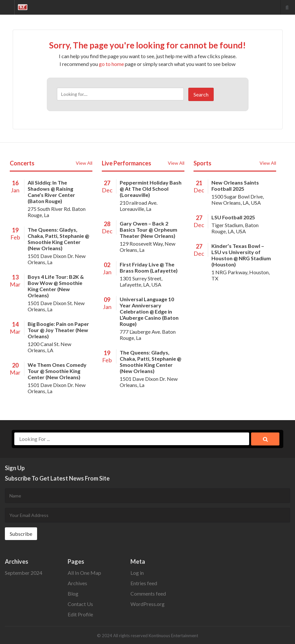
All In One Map (84, 573)
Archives (77, 583)
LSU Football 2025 (233, 217)
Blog (73, 593)
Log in (137, 573)
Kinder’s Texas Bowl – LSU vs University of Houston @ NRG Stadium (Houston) (241, 255)
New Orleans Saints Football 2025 (235, 186)
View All (84, 163)
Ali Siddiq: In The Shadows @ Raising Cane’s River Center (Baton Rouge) (51, 192)
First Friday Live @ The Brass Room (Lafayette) (149, 267)
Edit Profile (80, 614)
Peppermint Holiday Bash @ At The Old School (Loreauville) (151, 189)
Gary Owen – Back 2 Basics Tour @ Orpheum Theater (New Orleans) (148, 230)
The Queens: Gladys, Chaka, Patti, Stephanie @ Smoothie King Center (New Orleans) (58, 239)
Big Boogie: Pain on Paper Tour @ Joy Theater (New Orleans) (58, 330)
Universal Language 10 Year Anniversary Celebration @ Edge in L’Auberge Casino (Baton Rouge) (149, 311)
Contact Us (80, 604)
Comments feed (148, 593)
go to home (111, 64)
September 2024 (24, 573)
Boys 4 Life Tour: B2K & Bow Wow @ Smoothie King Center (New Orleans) (56, 286)
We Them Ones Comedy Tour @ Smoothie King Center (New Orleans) (57, 371)
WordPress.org (147, 604)
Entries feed (144, 583)
